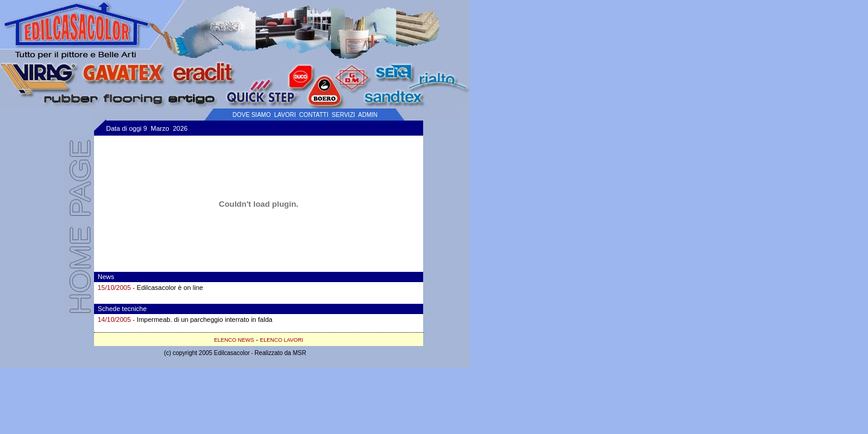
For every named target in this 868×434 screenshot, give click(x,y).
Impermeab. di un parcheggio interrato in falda (205, 319)
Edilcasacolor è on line (170, 288)
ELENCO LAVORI (281, 340)
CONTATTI (314, 115)
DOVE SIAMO (252, 115)
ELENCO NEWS (234, 340)
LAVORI (285, 115)
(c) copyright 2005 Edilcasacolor (207, 353)
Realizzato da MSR (280, 353)
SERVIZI (343, 115)
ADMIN (368, 115)
